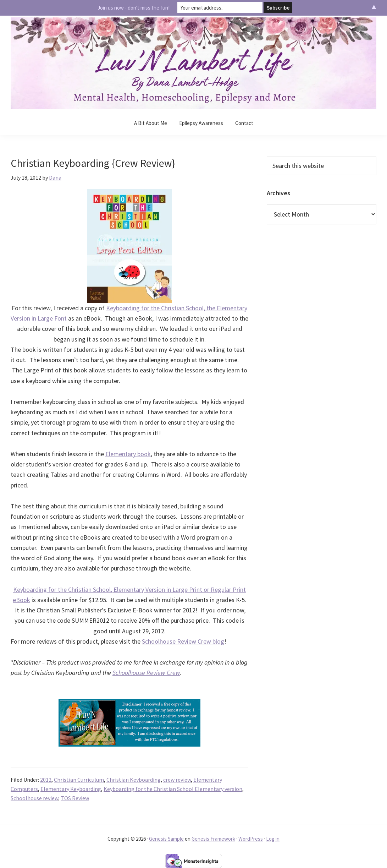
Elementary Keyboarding (71, 789)
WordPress (251, 839)
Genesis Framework (213, 839)
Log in (273, 839)
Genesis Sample (166, 839)
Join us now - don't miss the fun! (134, 8)
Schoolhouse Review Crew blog (183, 641)
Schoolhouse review (34, 798)
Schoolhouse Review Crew (146, 673)
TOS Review (75, 798)
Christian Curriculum (79, 780)
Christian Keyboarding (134, 780)
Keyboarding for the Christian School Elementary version (173, 789)
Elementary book (128, 454)
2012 (46, 780)
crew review (177, 780)
